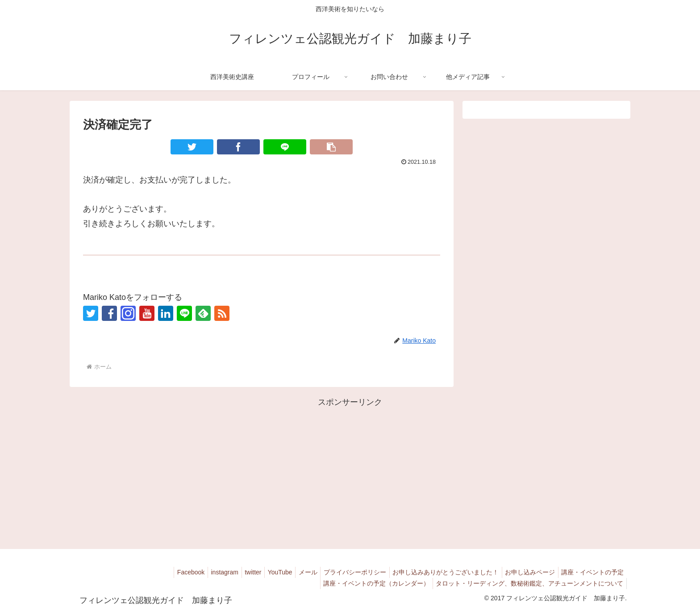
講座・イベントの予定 (591, 572)
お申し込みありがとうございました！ (438, 572)
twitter (233, 572)
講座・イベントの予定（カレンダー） (372, 583)
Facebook (165, 572)
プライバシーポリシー (344, 572)
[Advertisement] (350, 472)
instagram (202, 572)
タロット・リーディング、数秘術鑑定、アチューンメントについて (528, 583)
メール (294, 572)
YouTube (263, 572)
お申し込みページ (525, 572)
